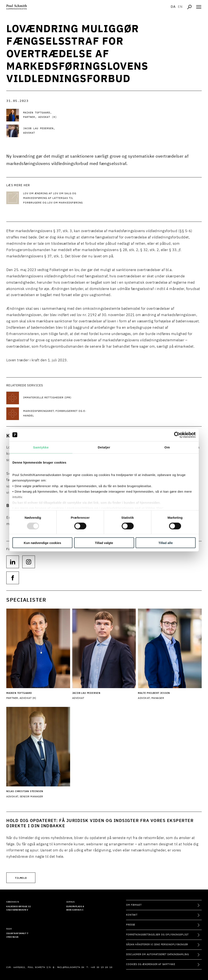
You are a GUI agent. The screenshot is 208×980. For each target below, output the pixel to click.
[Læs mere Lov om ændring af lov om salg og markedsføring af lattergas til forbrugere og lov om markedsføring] (57, 198)
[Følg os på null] (13, 562)
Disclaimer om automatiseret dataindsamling (158, 954)
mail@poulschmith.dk (71, 967)
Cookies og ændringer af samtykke (151, 964)
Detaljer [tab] (104, 447)
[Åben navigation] (199, 7)
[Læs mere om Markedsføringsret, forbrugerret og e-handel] (57, 414)
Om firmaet (134, 905)
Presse (131, 925)
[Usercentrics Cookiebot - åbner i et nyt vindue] (177, 435)
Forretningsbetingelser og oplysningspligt (157, 935)
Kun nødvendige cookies (43, 543)
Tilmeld (21, 878)
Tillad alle (165, 543)
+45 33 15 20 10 (101, 967)
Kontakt (132, 915)
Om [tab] (167, 447)
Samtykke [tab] (41, 447)
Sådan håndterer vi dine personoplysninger (157, 945)
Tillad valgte (104, 543)
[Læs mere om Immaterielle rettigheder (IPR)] (57, 398)
